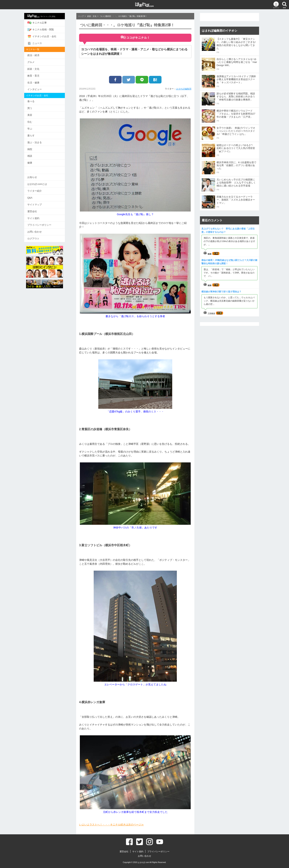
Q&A (35, 196)
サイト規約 (39, 216)
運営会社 (38, 210)
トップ (81, 16)
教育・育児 (39, 75)
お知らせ (38, 176)
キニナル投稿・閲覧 (46, 29)
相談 (35, 155)
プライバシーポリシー (45, 223)
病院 (35, 148)
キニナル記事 (43, 23)
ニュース (40, 43)
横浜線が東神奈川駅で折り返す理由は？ (221, 292)
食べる (36, 101)
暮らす (36, 134)
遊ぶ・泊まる (40, 141)
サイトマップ (40, 203)
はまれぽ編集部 (184, 89)
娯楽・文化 (39, 68)
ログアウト (39, 237)
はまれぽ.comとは (43, 183)
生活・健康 (39, 82)
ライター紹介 (40, 189)
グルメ (36, 62)
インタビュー (40, 89)
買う (35, 107)
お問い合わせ (40, 230)
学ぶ (35, 128)
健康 (35, 161)
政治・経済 (39, 55)
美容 (35, 114)
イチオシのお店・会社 (47, 36)
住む (35, 121)
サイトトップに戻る (47, 16)
